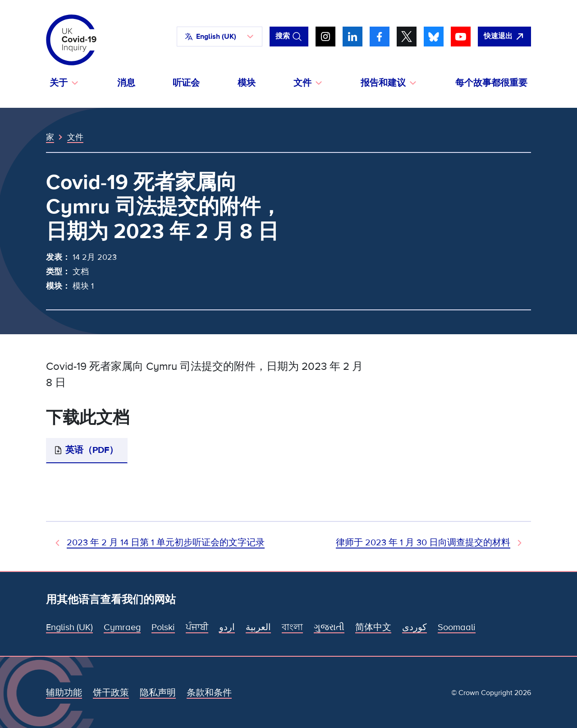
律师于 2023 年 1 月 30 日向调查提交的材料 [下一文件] (423, 543)
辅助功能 (64, 693)
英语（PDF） (92, 450)
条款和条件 (209, 693)
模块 (247, 83)
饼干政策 (111, 693)
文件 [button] (302, 83)
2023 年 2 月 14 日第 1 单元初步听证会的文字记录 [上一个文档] (166, 543)
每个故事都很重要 (491, 83)
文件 (75, 137)
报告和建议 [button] (383, 83)
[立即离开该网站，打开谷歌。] (504, 37)
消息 (126, 83)
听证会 (186, 83)
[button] (220, 37)
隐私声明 (158, 693)
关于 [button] (59, 83)
